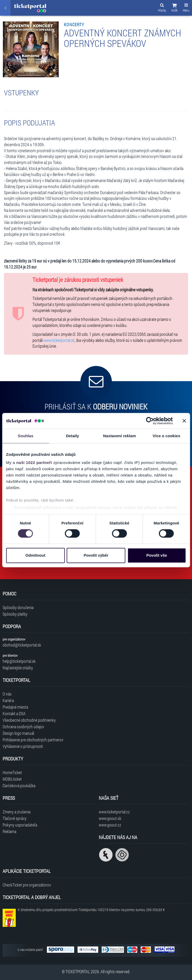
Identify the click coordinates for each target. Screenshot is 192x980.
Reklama (9, 831)
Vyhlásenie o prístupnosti (23, 746)
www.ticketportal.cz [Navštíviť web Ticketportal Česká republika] (114, 812)
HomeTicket (12, 772)
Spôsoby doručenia (18, 607)
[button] (174, 8)
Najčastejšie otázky (18, 668)
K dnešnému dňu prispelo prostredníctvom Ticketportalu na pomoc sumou (91, 910)
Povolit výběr (96, 555)
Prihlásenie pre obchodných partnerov (33, 740)
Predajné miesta (15, 707)
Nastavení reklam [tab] (120, 436)
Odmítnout (35, 555)
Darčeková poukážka (19, 785)
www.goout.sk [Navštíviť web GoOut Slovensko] (110, 818)
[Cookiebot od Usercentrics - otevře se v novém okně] (150, 421)
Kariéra (8, 700)
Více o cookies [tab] (167, 436)
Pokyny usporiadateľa (20, 825)
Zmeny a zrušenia (17, 812)
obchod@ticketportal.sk (22, 645)
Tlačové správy (15, 818)
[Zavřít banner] (184, 421)
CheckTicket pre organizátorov (27, 885)
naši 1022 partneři (34, 462)
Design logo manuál (18, 733)
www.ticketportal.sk (59, 340)
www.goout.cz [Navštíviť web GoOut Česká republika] (110, 825)
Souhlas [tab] (26, 436)
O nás (7, 694)
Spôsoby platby (15, 614)
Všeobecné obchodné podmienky (29, 720)
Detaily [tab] (73, 436)
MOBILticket (12, 779)
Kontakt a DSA (14, 713)
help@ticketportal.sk (19, 661)
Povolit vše (157, 555)
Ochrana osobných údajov (23, 727)
